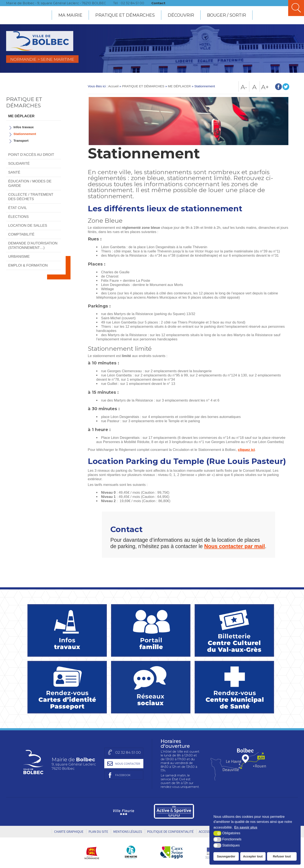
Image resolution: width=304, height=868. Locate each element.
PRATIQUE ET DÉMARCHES (125, 15)
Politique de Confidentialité (170, 832)
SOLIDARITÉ (19, 163)
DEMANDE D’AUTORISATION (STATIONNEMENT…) (33, 245)
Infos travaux (24, 127)
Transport (21, 141)
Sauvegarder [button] (226, 856)
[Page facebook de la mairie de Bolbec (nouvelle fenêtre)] (123, 775)
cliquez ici (246, 450)
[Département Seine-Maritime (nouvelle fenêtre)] (131, 852)
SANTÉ (14, 172)
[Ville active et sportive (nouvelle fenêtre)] (174, 811)
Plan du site (98, 832)
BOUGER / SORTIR (226, 15)
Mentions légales (128, 832)
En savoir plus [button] (246, 827)
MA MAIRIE (70, 15)
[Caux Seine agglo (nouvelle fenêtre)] (171, 852)
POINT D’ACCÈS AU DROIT (31, 155)
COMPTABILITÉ (21, 234)
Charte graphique (69, 832)
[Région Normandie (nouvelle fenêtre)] (93, 852)
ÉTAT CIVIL (18, 208)
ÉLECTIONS (18, 217)
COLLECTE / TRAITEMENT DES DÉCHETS (31, 197)
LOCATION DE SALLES (28, 225)
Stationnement (25, 134)
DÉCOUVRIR (181, 15)
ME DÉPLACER (21, 116)
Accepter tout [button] (253, 856)
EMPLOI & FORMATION (28, 265)
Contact (160, 3)
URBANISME (19, 256)
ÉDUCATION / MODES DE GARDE (30, 183)
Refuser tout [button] (282, 856)
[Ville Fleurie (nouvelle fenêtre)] (123, 811)
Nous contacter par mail (234, 546)
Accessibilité (209, 832)
